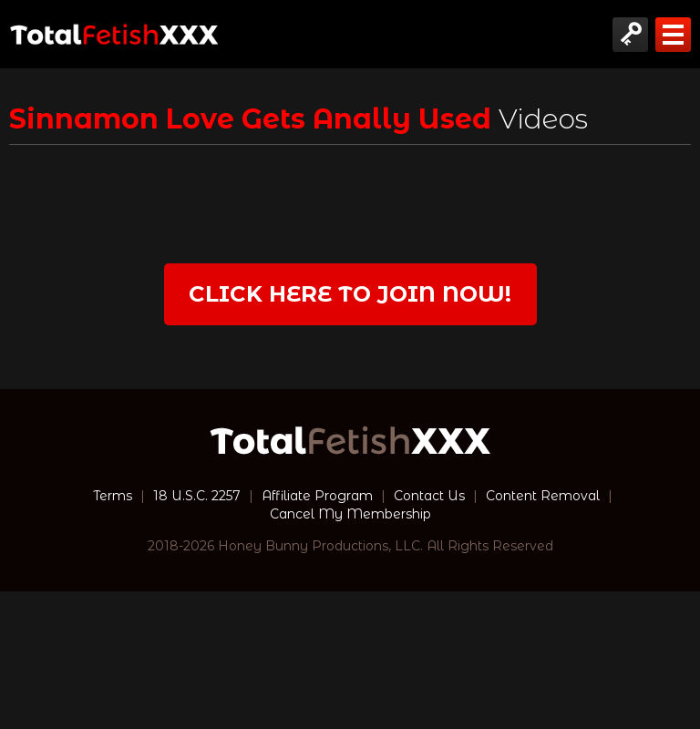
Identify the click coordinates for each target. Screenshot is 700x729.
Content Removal (543, 496)
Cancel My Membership (350, 514)
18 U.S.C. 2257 (197, 496)
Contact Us (429, 496)
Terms (113, 496)
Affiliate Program (317, 496)
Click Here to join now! (350, 294)
